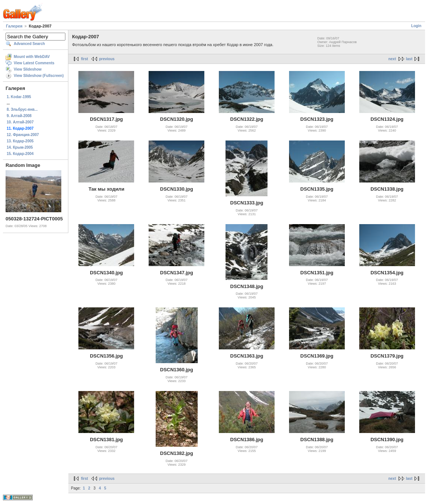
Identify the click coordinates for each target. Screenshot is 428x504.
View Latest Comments (34, 63)
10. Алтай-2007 (20, 122)
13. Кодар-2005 (20, 141)
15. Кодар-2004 (20, 154)
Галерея (14, 26)
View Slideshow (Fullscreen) (39, 76)
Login (416, 26)
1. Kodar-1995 (19, 97)
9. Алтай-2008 (19, 116)
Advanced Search (29, 44)
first (85, 59)
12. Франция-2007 (23, 135)
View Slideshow (28, 69)
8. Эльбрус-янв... (22, 109)
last (409, 59)
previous (107, 59)
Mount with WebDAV (32, 57)
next (392, 59)
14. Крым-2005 (20, 147)
